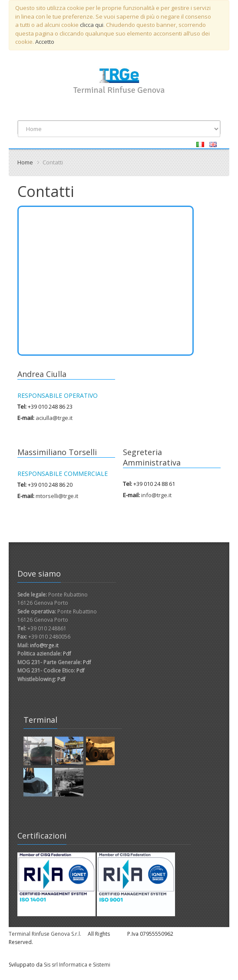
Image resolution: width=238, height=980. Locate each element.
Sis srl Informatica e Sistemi (77, 965)
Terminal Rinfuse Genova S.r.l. (45, 934)
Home (25, 162)
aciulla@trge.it (54, 418)
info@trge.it (156, 495)
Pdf (67, 654)
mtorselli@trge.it (57, 496)
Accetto (45, 42)
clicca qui (92, 25)
